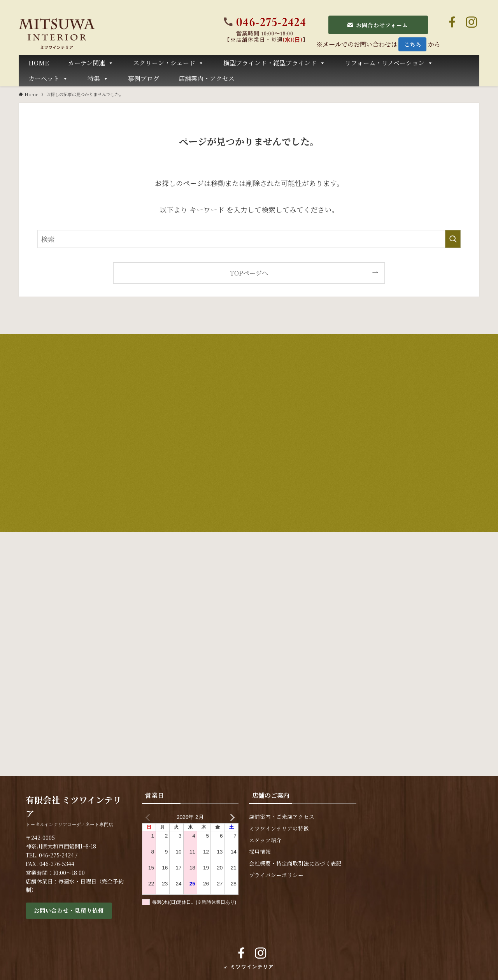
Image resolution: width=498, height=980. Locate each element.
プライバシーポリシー (276, 875)
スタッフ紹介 (265, 840)
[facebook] (452, 22)
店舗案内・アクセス (207, 78)
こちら (413, 44)
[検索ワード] (249, 239)
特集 (98, 79)
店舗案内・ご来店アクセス (282, 817)
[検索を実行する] (453, 239)
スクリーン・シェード (168, 63)
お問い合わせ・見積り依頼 (69, 910)
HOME (39, 63)
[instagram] (472, 22)
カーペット (48, 79)
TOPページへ (249, 273)
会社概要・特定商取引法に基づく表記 (295, 863)
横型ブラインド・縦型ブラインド (274, 63)
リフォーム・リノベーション (389, 63)
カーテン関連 (91, 63)
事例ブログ (144, 78)
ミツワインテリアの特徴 (279, 828)
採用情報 (260, 852)
